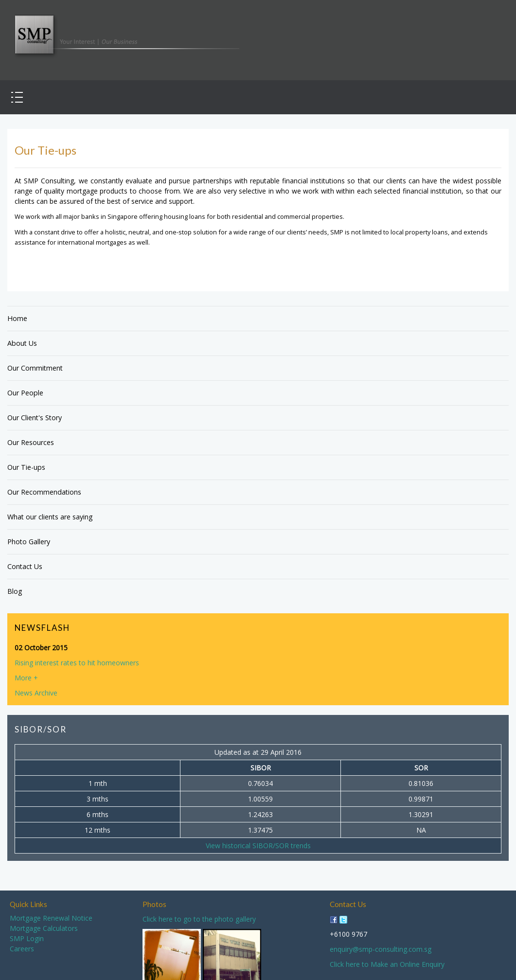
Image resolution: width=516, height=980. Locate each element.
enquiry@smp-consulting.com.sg (381, 949)
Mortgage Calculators (44, 928)
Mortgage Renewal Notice (51, 918)
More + (26, 678)
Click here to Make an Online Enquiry (387, 964)
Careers (22, 949)
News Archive (36, 693)
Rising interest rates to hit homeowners (77, 663)
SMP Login (27, 938)
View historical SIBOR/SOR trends (258, 846)
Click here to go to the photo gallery (199, 919)
